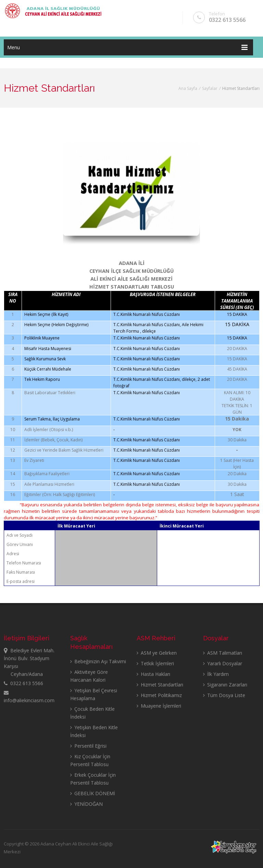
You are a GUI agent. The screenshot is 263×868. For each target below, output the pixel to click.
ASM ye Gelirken (157, 653)
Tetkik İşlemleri (155, 663)
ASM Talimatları (223, 653)
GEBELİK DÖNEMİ (93, 793)
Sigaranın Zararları (225, 685)
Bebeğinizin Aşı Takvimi (98, 661)
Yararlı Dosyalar (223, 663)
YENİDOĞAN (86, 804)
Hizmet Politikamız (159, 695)
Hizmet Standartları (160, 685)
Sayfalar (210, 88)
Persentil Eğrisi (88, 746)
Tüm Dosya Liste (224, 695)
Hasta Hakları (153, 674)
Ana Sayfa (188, 88)
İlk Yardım (216, 674)
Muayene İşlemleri (159, 706)
